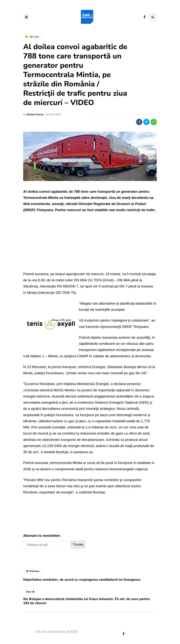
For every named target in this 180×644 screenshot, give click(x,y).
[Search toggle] (153, 17)
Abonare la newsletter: (42, 536)
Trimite (78, 544)
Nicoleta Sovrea (35, 115)
